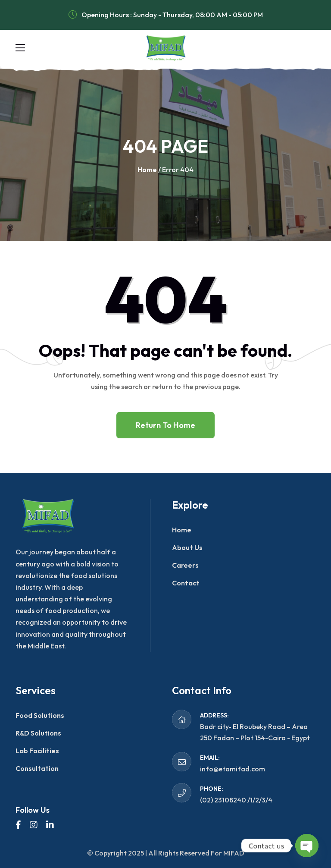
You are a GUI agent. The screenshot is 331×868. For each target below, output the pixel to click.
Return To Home (165, 425)
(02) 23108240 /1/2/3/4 (236, 800)
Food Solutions (40, 715)
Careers (185, 565)
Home (147, 170)
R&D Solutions (38, 733)
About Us (187, 547)
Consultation (37, 768)
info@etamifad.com (233, 769)
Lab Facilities (37, 751)
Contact (186, 583)
